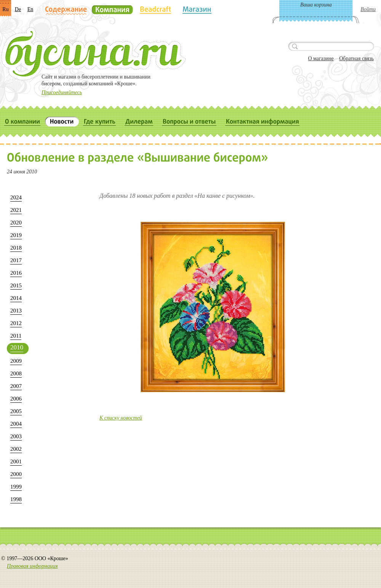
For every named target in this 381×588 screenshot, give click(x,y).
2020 (16, 223)
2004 (16, 424)
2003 (16, 436)
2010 (17, 347)
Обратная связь (356, 58)
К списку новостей (121, 418)
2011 (16, 336)
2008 (16, 373)
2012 (16, 323)
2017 (16, 260)
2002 (16, 449)
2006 (16, 399)
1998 (16, 499)
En (30, 9)
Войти (368, 9)
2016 (16, 273)
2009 (16, 361)
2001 (16, 461)
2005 (16, 411)
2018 (16, 248)
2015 (16, 285)
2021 (16, 210)
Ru (5, 9)
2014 (16, 298)
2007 (16, 386)
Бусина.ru (94, 54)
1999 (16, 487)
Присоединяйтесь (62, 92)
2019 (16, 235)
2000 (16, 474)
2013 (16, 311)
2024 (16, 197)
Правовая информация (32, 566)
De (18, 9)
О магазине (321, 58)
